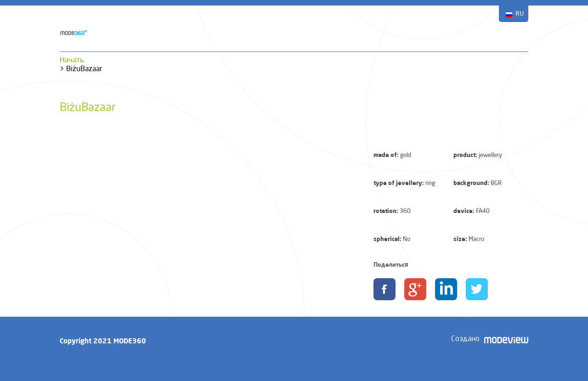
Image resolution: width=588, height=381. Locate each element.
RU (520, 14)
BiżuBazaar (88, 108)
